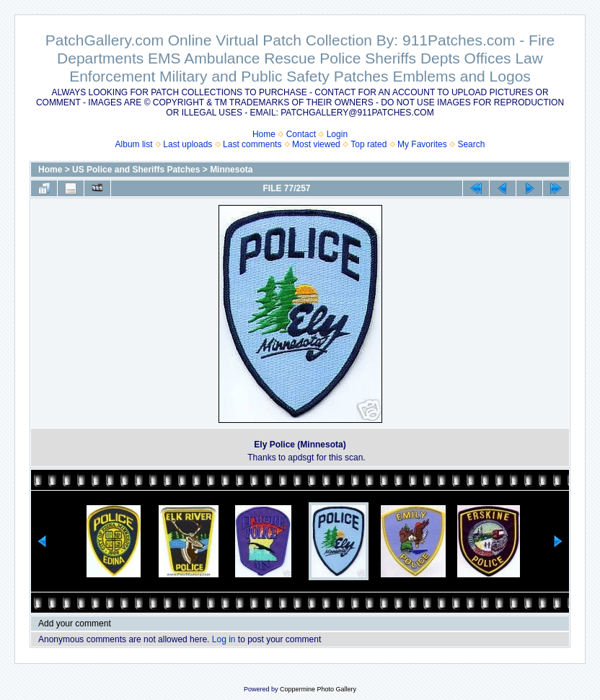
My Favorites (422, 144)
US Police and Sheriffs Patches (136, 170)
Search (471, 144)
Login (337, 134)
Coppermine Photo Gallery (318, 689)
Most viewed (316, 144)
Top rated (369, 144)
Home (264, 134)
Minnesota (231, 170)
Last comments (252, 144)
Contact (301, 134)
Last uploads (187, 144)
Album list (134, 144)
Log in (224, 639)
